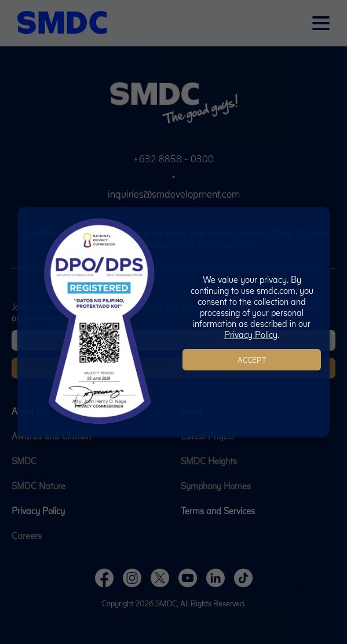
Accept (252, 360)
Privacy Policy (251, 334)
